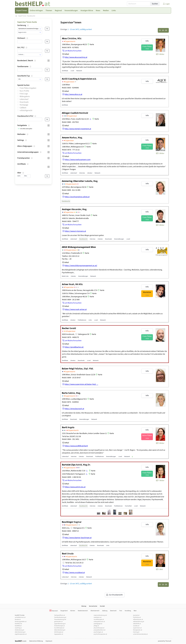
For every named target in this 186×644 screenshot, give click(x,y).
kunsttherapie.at (59, 628)
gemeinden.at (58, 622)
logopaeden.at (59, 634)
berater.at (18, 619)
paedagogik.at (98, 624)
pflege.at (96, 626)
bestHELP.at (18, 624)
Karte (90, 44)
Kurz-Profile (24, 91)
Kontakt (102, 606)
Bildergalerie (25, 96)
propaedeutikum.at (100, 630)
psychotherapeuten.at (100, 634)
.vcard (72, 71)
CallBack (23, 108)
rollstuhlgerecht (26, 110)
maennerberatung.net (100, 615)
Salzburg (105, 611)
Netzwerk (79, 71)
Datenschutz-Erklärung (36, 641)
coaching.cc (18, 628)
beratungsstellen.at (21, 622)
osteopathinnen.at (99, 622)
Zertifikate (65, 71)
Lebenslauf (24, 99)
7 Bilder (160, 480)
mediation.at (98, 617)
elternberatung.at (20, 632)
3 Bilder (160, 54)
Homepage (24, 105)
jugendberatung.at (60, 624)
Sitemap (84, 606)
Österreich (54, 611)
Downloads (24, 102)
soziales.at (136, 626)
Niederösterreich (83, 611)
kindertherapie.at (59, 626)
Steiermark (113, 611)
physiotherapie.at (99, 628)
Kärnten (73, 611)
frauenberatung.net (60, 619)
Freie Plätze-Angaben (28, 88)
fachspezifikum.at (60, 615)
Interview (82, 173)
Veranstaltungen (119, 239)
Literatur (90, 173)
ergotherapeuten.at (21, 634)
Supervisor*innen (71, 22)
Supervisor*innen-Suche (27, 22)
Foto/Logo (24, 94)
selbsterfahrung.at (139, 622)
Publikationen (82, 320)
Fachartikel (128, 506)
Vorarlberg (128, 611)
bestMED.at (18, 626)
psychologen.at (98, 632)
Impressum (49, 641)
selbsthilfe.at (137, 624)
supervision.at (137, 628)
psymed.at (136, 615)
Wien (135, 611)
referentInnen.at (138, 619)
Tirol (121, 611)
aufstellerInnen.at (20, 617)
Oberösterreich (95, 611)
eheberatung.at (19, 630)
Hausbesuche (31, 16)
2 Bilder (160, 153)
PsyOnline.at (137, 617)
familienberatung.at (60, 617)
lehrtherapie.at (59, 632)
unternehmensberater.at (140, 634)
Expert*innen (22, 16)
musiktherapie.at (99, 619)
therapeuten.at (138, 630)
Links (90, 320)
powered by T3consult (165, 641)
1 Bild (159, 569)
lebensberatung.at (60, 630)
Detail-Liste (65, 276)
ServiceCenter (93, 606)
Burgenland (64, 611)
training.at (136, 632)
